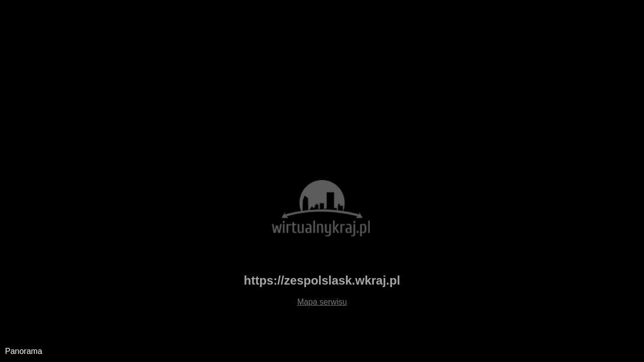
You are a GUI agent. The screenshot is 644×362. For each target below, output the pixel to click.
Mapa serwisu (322, 302)
